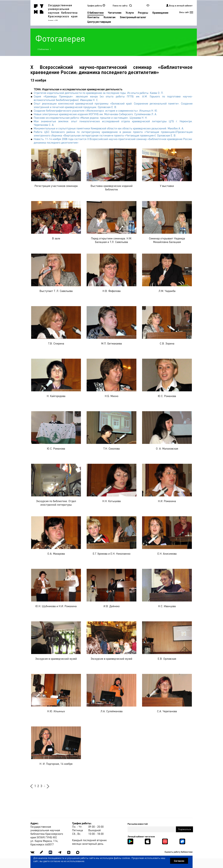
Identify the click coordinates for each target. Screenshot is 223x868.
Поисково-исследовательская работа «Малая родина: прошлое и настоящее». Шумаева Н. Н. (91, 118)
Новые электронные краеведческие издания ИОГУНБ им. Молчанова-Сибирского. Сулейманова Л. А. (95, 114)
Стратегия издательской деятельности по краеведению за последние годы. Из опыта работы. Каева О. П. (99, 93)
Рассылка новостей (138, 824)
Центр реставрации (99, 22)
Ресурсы (143, 13)
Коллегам (110, 17)
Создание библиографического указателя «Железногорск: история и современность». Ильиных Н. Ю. (96, 111)
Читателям (115, 13)
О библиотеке (96, 13)
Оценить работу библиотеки (179, 852)
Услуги (130, 13)
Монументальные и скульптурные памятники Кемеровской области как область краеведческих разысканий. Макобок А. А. (109, 128)
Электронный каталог (133, 17)
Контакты (93, 17)
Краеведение (160, 13)
